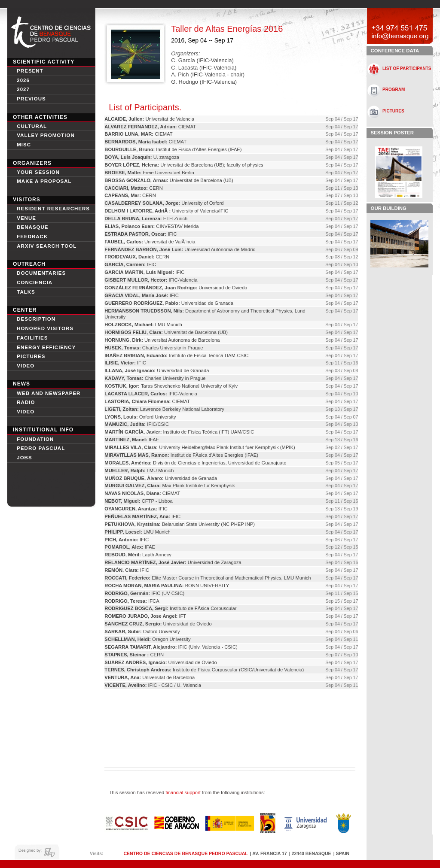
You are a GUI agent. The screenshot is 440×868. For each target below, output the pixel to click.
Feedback (32, 237)
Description (36, 319)
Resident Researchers (53, 209)
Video (26, 412)
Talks (26, 292)
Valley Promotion (46, 135)
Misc (24, 145)
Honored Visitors (45, 328)
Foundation (35, 439)
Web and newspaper (49, 393)
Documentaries (41, 273)
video (26, 366)
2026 (23, 80)
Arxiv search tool (47, 246)
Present (30, 71)
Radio (26, 402)
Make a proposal (44, 181)
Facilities (32, 338)
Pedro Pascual (41, 448)
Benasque (32, 227)
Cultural (32, 126)
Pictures (31, 356)
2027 (23, 89)
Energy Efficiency (46, 347)
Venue (26, 218)
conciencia (35, 282)
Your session (38, 172)
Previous (31, 99)
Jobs (24, 458)
